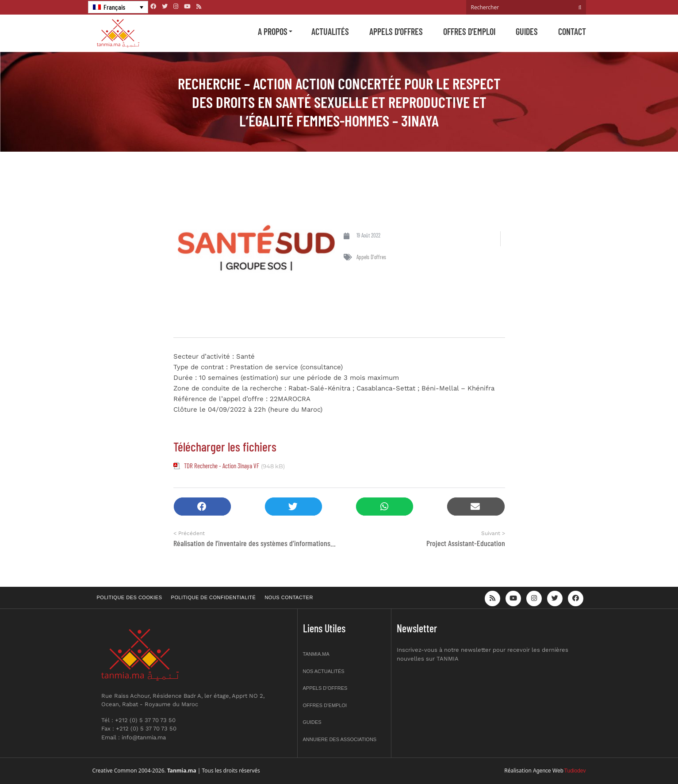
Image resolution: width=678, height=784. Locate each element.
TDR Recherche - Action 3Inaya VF (222, 466)
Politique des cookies (130, 597)
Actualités (330, 31)
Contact (572, 31)
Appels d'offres (371, 257)
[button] (202, 507)
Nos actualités (324, 671)
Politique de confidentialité (214, 597)
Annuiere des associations (340, 739)
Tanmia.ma (316, 654)
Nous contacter (289, 597)
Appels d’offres (396, 31)
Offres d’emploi (469, 31)
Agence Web (548, 771)
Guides (527, 31)
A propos (273, 31)
